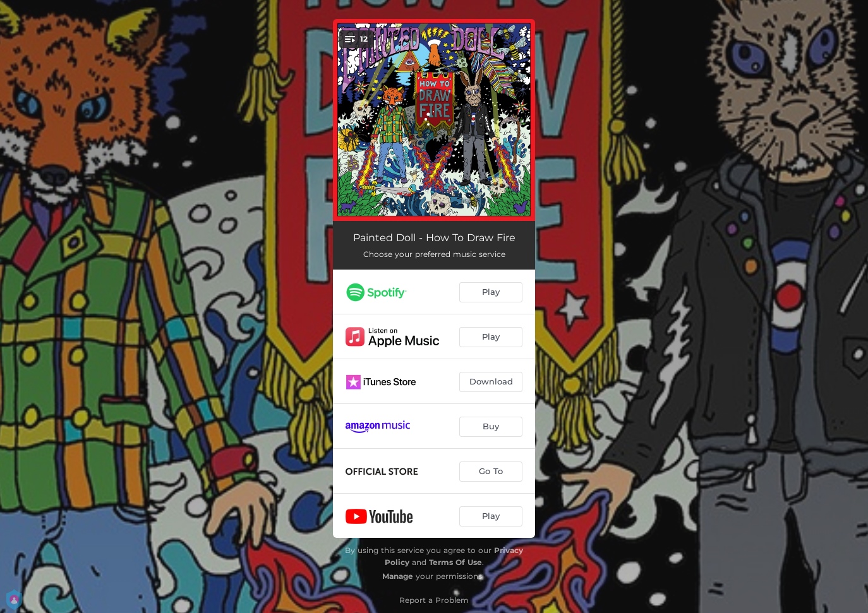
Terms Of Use (455, 562)
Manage (398, 576)
